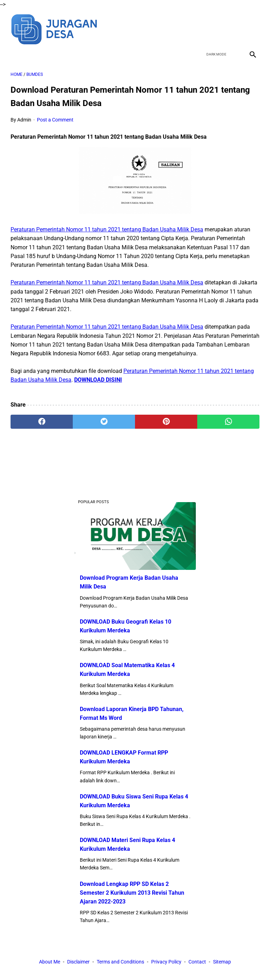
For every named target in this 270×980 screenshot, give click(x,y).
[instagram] (252, 28)
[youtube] (235, 28)
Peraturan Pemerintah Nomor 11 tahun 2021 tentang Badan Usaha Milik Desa (107, 229)
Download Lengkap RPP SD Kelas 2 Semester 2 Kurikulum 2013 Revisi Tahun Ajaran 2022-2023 (132, 893)
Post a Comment (55, 120)
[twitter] (219, 28)
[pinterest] (166, 422)
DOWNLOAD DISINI (98, 380)
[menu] (15, 54)
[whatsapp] (228, 422)
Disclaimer (78, 962)
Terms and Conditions (120, 962)
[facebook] (202, 28)
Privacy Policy (166, 962)
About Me (50, 962)
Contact (197, 962)
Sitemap (222, 962)
